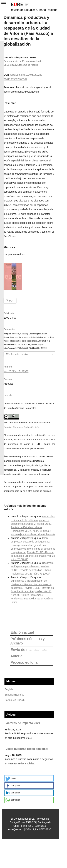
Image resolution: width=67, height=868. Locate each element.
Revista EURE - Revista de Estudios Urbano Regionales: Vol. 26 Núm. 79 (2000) (31, 570)
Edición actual (22, 632)
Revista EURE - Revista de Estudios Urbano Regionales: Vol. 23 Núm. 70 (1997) (33, 556)
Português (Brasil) (14, 700)
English (9, 689)
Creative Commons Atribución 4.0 (21, 427)
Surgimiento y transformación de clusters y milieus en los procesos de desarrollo (31, 584)
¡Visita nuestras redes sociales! (26, 749)
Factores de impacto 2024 (22, 723)
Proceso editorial (24, 662)
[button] (29, 778)
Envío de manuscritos (28, 650)
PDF (11, 301)
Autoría (16, 656)
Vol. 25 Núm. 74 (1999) (16, 371)
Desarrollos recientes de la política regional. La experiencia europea (33, 520)
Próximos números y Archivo (27, 641)
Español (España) (14, 695)
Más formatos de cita (17, 354)
